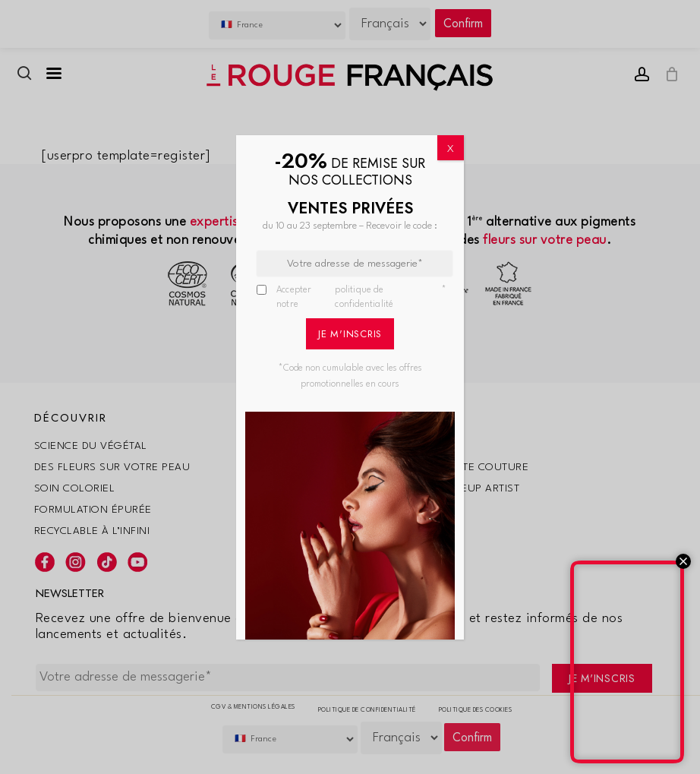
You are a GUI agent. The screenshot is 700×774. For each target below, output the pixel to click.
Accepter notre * (361, 298)
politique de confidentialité (364, 298)
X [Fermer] (451, 149)
